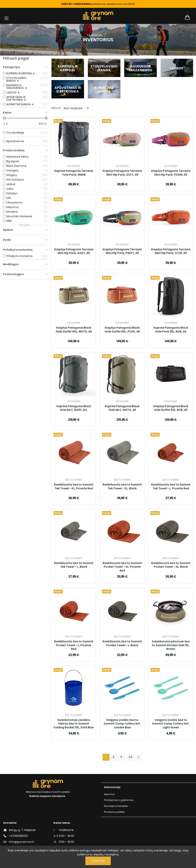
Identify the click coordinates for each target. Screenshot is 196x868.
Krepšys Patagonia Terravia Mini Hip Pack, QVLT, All (122, 173)
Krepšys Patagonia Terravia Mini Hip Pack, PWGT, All (122, 251)
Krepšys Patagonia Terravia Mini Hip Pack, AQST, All (74, 251)
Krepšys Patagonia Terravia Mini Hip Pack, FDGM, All (171, 173)
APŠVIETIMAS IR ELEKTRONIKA (68, 90)
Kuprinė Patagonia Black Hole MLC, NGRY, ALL (74, 408)
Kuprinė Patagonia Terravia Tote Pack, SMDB (74, 173)
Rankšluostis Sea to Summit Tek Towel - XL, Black (122, 487)
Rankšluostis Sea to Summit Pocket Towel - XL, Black (171, 565)
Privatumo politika (114, 812)
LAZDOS (177, 68)
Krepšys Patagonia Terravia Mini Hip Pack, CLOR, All (171, 251)
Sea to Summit (74, 480)
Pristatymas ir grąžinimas (119, 800)
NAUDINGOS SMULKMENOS (140, 68)
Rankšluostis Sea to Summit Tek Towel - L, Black (74, 565)
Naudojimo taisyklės (116, 806)
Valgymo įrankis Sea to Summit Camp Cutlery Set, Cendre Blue (122, 724)
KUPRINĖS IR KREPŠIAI (68, 68)
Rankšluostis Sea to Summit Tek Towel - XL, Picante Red (74, 487)
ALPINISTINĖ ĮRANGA (104, 90)
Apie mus (109, 794)
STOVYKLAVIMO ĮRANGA (104, 68)
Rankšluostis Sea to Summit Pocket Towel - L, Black (122, 643)
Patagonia (74, 166)
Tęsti (138, 757)
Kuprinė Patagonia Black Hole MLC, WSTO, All (122, 408)
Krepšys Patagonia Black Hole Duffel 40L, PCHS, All (122, 330)
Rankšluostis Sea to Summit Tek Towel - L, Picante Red (171, 487)
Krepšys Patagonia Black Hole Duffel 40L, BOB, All (171, 408)
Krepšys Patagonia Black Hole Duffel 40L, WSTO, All (74, 330)
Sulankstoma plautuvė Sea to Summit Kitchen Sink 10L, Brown (171, 645)
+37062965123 (18, 836)
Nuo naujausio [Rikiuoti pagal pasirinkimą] (77, 108)
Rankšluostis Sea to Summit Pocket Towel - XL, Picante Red (122, 567)
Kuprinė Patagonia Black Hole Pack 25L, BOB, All (171, 330)
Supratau (98, 861)
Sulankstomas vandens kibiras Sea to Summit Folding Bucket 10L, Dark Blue (74, 724)
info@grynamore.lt (22, 842)
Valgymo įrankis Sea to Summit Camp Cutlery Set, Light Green (171, 724)
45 (131, 757)
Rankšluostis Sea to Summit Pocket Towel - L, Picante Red (74, 645)
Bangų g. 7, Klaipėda (22, 830)
